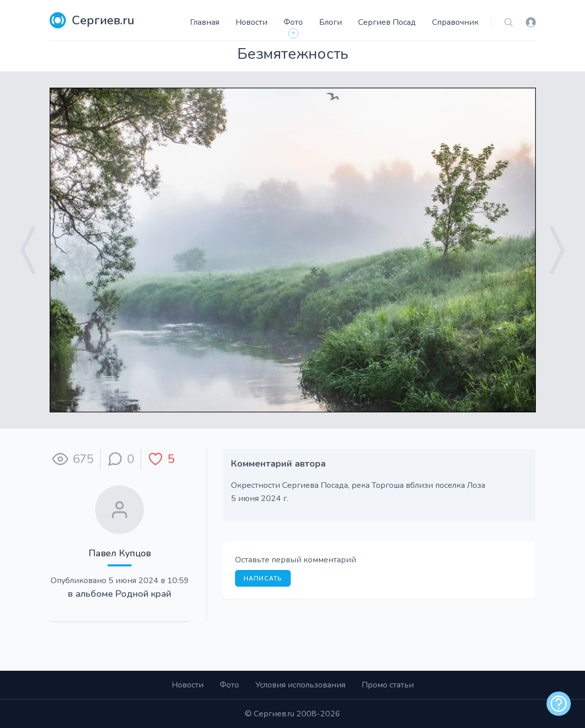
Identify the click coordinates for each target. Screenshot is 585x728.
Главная (205, 22)
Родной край (143, 594)
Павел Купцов (120, 553)
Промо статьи (388, 685)
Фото (293, 22)
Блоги (330, 22)
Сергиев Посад (387, 22)
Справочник (455, 22)
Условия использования (300, 685)
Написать (263, 579)
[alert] (559, 704)
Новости (251, 22)
